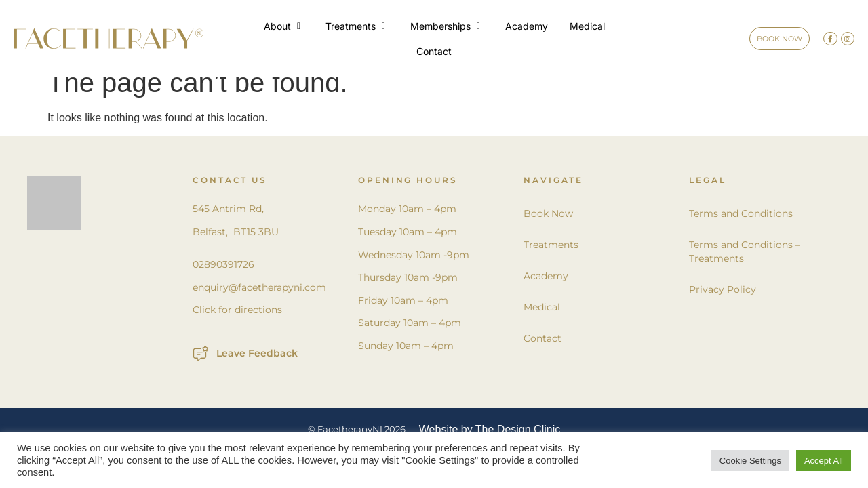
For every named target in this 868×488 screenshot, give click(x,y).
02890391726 (223, 281)
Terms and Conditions (741, 230)
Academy (546, 292)
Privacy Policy (723, 306)
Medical (542, 323)
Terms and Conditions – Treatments (745, 268)
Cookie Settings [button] (750, 461)
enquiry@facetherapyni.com (259, 304)
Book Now (548, 230)
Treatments (551, 261)
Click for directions (237, 326)
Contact (542, 354)
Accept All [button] (824, 461)
